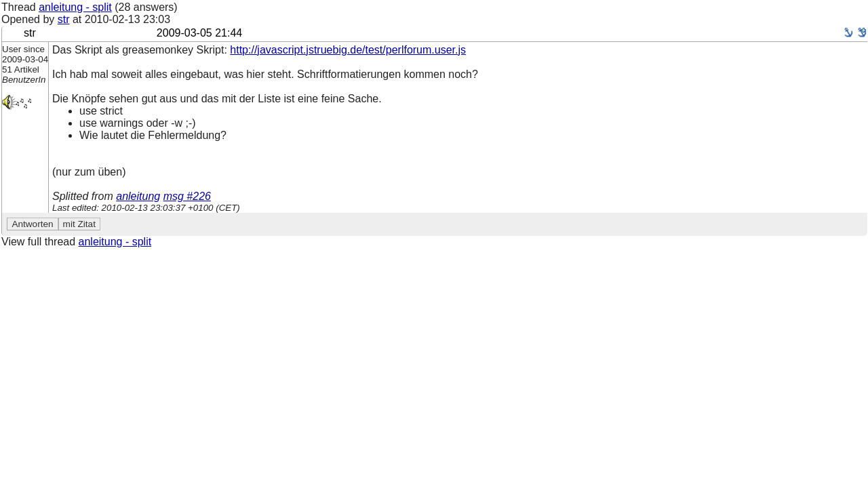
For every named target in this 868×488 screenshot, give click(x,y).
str (64, 19)
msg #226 (187, 196)
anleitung (138, 196)
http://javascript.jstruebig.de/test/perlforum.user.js (348, 50)
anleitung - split (75, 7)
